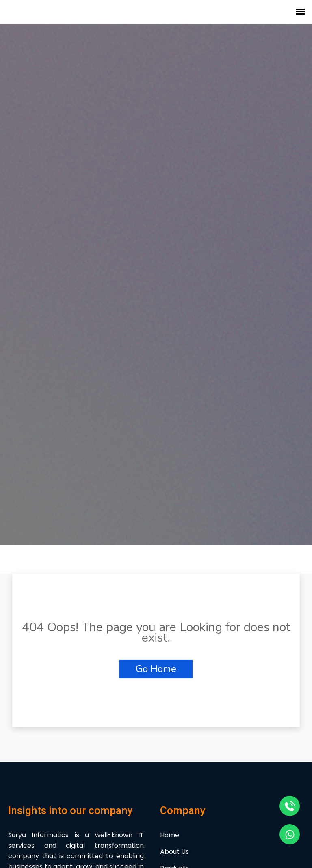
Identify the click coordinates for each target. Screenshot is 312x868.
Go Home (156, 669)
